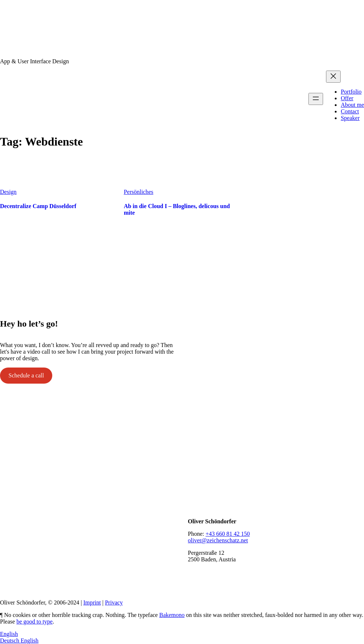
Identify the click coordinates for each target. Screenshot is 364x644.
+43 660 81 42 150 (227, 534)
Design (8, 192)
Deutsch (10, 641)
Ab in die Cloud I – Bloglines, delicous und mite (177, 209)
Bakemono (172, 615)
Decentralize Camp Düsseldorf (38, 206)
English (9, 634)
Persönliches (139, 192)
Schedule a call (26, 375)
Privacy (114, 602)
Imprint (92, 602)
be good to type (35, 622)
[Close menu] (333, 77)
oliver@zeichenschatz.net (218, 540)
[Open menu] (316, 99)
